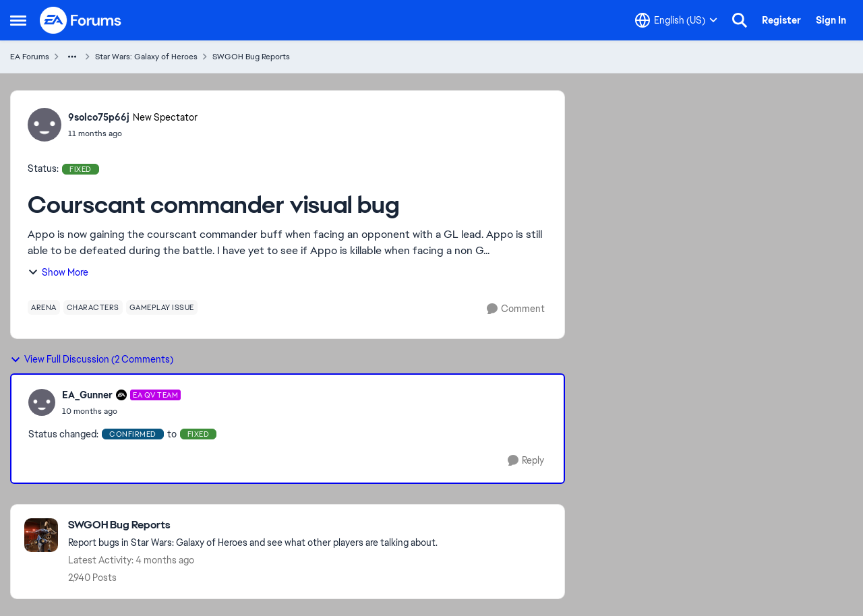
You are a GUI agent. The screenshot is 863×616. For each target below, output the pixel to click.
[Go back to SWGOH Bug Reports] (253, 525)
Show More (58, 272)
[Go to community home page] (81, 20)
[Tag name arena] (44, 307)
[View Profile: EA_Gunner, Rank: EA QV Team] (42, 402)
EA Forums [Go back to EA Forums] (30, 57)
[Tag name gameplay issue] (162, 307)
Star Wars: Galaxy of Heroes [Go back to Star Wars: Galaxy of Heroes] (146, 57)
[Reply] (526, 461)
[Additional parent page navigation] (72, 57)
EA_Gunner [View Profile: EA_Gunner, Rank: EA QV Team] (87, 395)
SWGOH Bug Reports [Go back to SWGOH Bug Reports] (251, 57)
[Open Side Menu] (18, 20)
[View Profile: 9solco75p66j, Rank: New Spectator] (44, 125)
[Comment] (516, 309)
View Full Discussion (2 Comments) (92, 359)
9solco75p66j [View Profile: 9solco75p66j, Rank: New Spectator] (99, 117)
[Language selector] (676, 20)
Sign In (831, 20)
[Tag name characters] (93, 307)
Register (781, 20)
